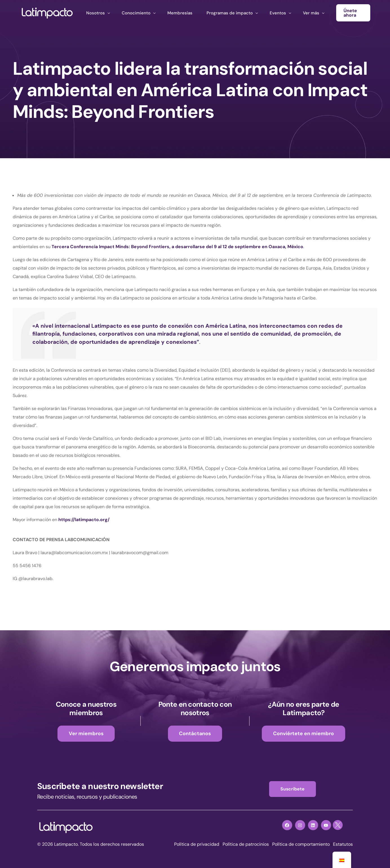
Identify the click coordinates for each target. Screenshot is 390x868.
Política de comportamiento (301, 844)
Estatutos (343, 844)
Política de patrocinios (246, 844)
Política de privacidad (197, 844)
